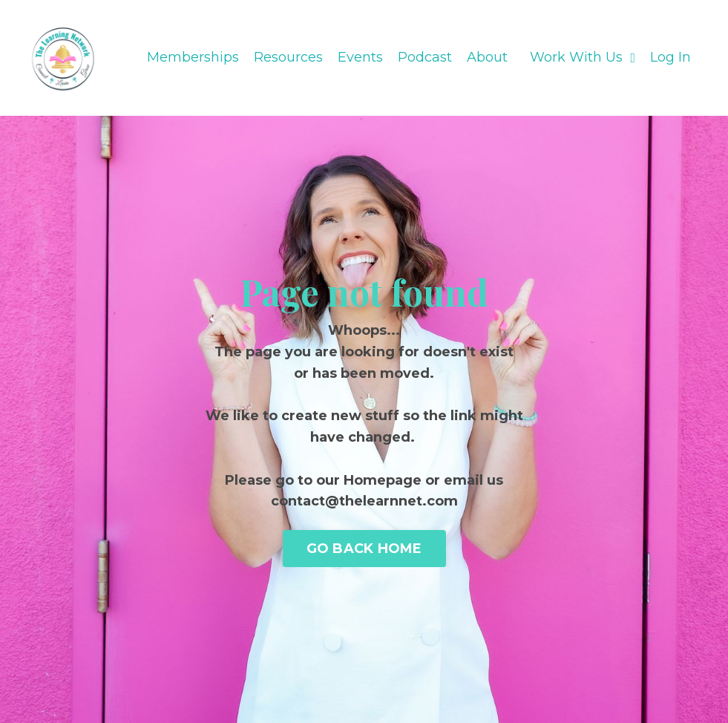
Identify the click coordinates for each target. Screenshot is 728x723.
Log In (670, 57)
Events (360, 57)
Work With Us (583, 57)
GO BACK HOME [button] (364, 549)
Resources (288, 57)
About (487, 57)
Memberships (193, 57)
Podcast (425, 57)
